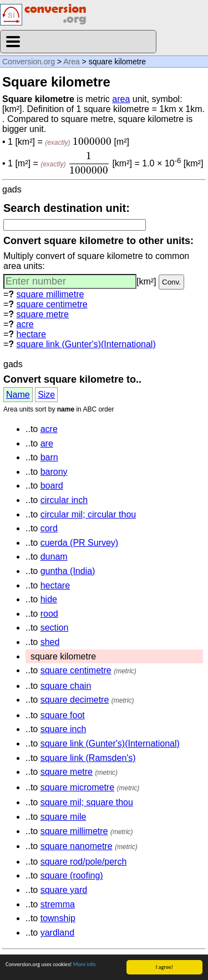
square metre (43, 314)
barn (49, 457)
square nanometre (77, 846)
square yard (64, 890)
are (47, 443)
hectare (31, 334)
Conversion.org (29, 62)
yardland (57, 933)
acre (25, 324)
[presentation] (92, 141)
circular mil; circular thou (88, 514)
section (55, 628)
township (58, 918)
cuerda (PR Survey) (80, 543)
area (121, 99)
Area (72, 62)
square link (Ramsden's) (88, 758)
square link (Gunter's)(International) (86, 344)
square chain (66, 686)
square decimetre (75, 700)
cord (49, 528)
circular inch (64, 500)
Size (46, 395)
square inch (64, 729)
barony (54, 472)
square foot (63, 715)
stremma (58, 904)
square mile (64, 817)
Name (18, 395)
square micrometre (77, 787)
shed (50, 642)
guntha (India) (68, 571)
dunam (54, 557)
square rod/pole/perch (84, 862)
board (52, 486)
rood (49, 614)
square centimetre (52, 304)
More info (85, 964)
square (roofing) (72, 875)
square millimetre (50, 294)
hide (49, 599)
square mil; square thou (87, 802)
